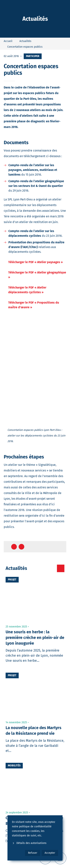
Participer (33, 56)
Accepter (50, 853)
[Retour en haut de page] (60, 547)
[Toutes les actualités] (61, 568)
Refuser (33, 853)
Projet (12, 580)
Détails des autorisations (29, 843)
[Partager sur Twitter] (21, 547)
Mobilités (14, 766)
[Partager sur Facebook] (14, 547)
